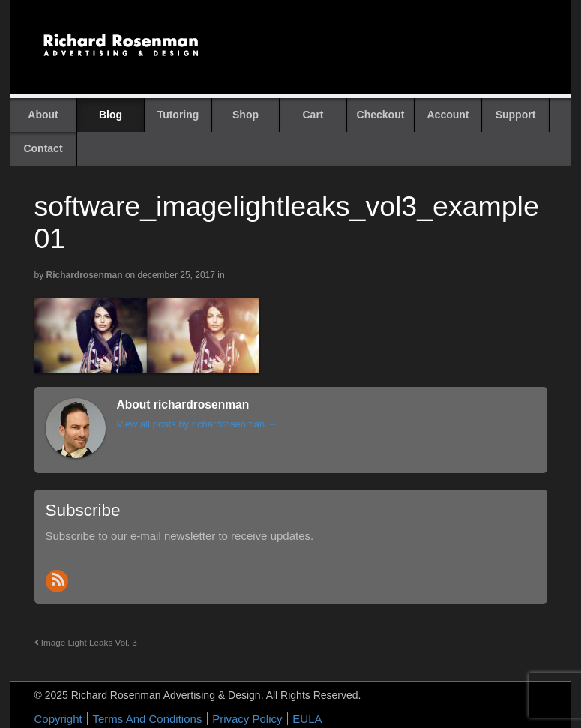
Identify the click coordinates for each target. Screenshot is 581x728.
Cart (313, 115)
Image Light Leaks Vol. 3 (86, 642)
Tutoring (178, 115)
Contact (43, 148)
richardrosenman (85, 275)
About (43, 115)
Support (516, 115)
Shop (246, 115)
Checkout (381, 115)
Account (448, 115)
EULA (307, 719)
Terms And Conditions (147, 719)
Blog (111, 115)
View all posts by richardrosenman (197, 424)
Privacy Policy (247, 719)
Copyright (58, 719)
